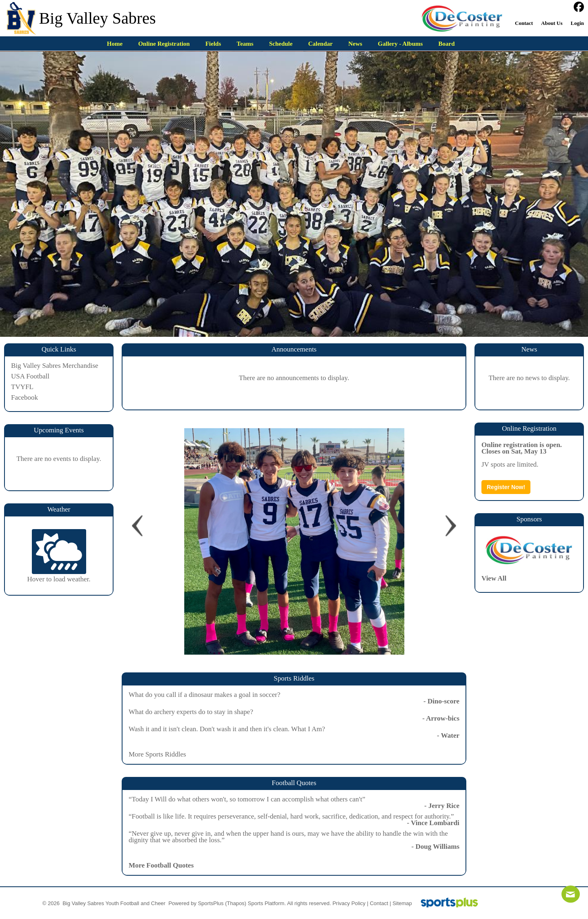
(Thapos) (236, 903)
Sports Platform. (267, 903)
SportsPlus (211, 903)
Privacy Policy (349, 903)
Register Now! (506, 487)
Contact (379, 903)
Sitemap (402, 903)
